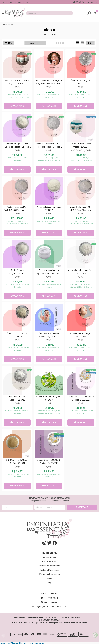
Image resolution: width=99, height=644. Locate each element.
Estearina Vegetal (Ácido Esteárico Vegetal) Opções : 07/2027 (17, 145)
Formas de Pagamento (49, 565)
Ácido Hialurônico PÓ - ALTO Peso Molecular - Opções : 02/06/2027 (49, 145)
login (15, 2)
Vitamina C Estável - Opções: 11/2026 (17, 398)
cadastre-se (24, 2)
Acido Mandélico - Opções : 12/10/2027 (81, 271)
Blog (49, 582)
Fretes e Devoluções (49, 569)
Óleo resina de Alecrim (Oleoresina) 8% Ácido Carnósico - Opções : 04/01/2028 (49, 335)
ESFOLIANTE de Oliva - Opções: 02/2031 (17, 461)
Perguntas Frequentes (49, 574)
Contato (49, 578)
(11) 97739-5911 (90, 2)
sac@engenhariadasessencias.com (49, 606)
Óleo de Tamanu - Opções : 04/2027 (49, 398)
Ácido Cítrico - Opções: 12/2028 (17, 271)
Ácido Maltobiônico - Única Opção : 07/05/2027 (17, 82)
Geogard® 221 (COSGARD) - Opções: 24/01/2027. (81, 398)
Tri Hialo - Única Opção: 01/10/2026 (81, 335)
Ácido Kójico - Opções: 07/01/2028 (17, 335)
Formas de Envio (49, 561)
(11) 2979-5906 (50, 597)
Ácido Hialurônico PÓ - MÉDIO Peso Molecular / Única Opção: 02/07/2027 (81, 209)
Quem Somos (50, 557)
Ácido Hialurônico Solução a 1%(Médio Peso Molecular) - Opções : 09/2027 (49, 82)
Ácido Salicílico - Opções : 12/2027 (49, 208)
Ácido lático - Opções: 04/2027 (81, 82)
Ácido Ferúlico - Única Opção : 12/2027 (81, 145)
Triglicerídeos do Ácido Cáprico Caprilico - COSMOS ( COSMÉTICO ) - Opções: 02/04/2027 (49, 272)
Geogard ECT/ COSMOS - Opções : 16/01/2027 (49, 461)
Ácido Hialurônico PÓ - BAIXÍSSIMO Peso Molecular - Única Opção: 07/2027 (17, 209)
